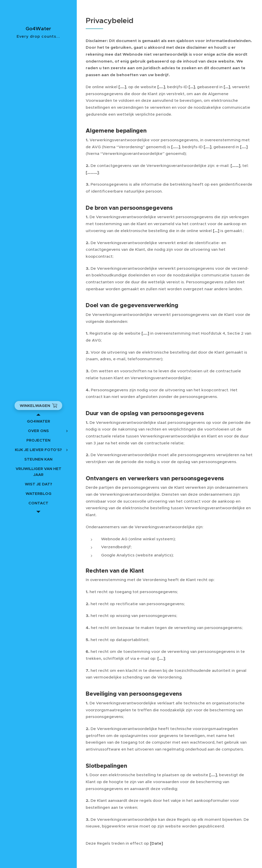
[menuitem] (38, 421)
